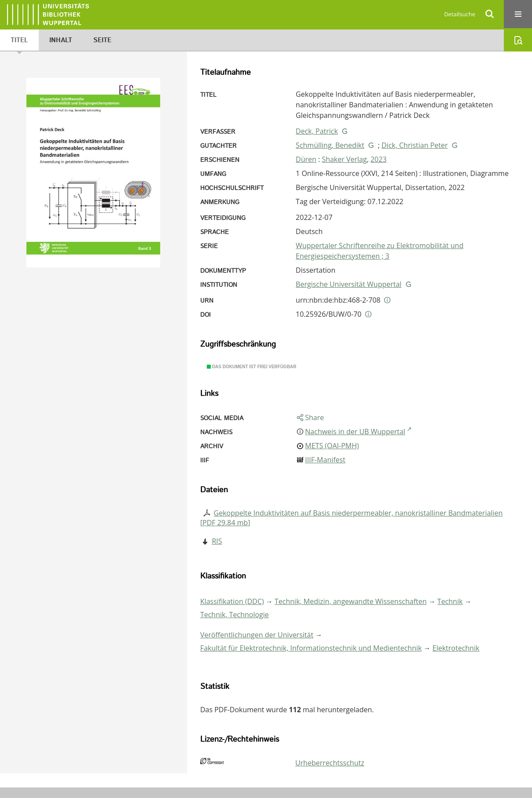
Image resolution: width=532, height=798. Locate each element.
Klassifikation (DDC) (232, 601)
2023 (379, 159)
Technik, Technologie (235, 615)
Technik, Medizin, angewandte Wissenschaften (351, 601)
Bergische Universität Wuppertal (349, 284)
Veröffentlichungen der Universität (257, 635)
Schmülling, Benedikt (330, 145)
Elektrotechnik (456, 648)
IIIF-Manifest (325, 460)
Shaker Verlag (344, 159)
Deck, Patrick (317, 131)
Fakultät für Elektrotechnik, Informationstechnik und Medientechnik (311, 648)
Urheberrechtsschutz (330, 763)
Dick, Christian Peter (415, 145)
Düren (306, 159)
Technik (450, 601)
